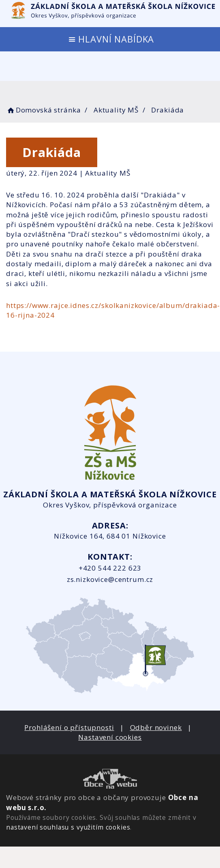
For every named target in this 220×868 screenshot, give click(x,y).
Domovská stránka (43, 110)
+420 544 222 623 (110, 568)
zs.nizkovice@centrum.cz (110, 579)
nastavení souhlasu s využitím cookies (68, 827)
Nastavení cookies (110, 737)
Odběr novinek (156, 727)
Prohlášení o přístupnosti (69, 727)
